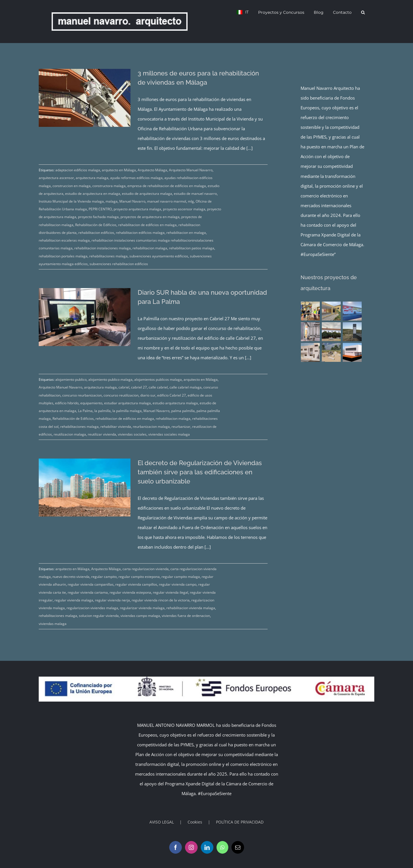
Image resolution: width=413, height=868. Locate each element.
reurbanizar (181, 427)
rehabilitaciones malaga (108, 256)
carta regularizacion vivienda (146, 569)
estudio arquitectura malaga (175, 403)
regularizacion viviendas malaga (92, 608)
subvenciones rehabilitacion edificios (119, 264)
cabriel (124, 387)
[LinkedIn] (207, 847)
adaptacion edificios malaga (78, 170)
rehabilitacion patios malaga (192, 248)
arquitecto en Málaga (119, 170)
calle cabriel (158, 387)
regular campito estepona (139, 577)
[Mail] (238, 847)
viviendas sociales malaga (169, 434)
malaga (112, 201)
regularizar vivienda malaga (142, 608)
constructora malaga (109, 186)
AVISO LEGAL (162, 822)
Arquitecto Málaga (152, 170)
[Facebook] (176, 847)
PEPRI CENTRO (100, 209)
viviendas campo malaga (140, 616)
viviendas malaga (53, 624)
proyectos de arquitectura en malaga (150, 217)
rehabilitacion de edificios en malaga (147, 225)
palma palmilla (183, 411)
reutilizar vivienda (102, 434)
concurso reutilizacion (121, 395)
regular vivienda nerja (112, 600)
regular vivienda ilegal (171, 592)
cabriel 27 (139, 387)
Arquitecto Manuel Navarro (191, 170)
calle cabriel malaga (186, 387)
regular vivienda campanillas (91, 584)
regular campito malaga (181, 577)
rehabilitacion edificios (96, 233)
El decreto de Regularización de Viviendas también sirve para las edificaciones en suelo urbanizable (200, 472)
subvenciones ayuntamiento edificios (159, 256)
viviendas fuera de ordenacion (186, 616)
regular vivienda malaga (74, 600)
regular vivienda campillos (136, 584)
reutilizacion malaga (70, 434)
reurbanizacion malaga (151, 427)
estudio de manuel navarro (195, 194)
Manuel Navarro (132, 201)
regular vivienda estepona (130, 592)
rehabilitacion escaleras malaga (64, 240)
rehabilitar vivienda (116, 427)
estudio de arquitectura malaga (147, 194)
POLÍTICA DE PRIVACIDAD (240, 822)
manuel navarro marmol (167, 201)
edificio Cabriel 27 (172, 395)
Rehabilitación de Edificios (96, 225)
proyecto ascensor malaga (184, 209)
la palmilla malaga (127, 411)
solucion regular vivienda (99, 616)
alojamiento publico (71, 379)
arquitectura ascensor (56, 178)
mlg (191, 201)
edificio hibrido (67, 403)
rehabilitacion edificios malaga (140, 233)
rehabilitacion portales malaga (63, 256)
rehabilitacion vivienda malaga (191, 608)
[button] (363, 12)
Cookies (195, 822)
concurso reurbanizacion (82, 395)
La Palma (85, 411)
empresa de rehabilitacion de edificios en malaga (167, 186)
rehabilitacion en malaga (186, 233)
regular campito (104, 577)
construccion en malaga (72, 186)
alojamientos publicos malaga (158, 379)
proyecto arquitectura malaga (137, 209)
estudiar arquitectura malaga (127, 403)
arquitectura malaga (92, 178)
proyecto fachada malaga (98, 217)
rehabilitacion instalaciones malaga (103, 248)
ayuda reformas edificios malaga (136, 178)
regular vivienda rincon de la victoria (161, 600)
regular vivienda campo (178, 584)
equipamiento (91, 403)
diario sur (148, 395)
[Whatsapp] (222, 847)
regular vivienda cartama (88, 592)
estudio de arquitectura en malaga (93, 194)
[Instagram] (191, 847)
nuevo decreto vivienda (71, 577)
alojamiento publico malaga (110, 379)
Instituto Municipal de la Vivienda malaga (71, 201)
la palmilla (103, 411)
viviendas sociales (132, 434)
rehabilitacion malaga (150, 248)
